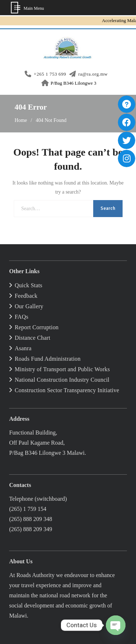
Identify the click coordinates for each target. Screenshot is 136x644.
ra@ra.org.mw (93, 74)
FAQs (21, 317)
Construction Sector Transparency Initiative (67, 390)
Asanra (23, 348)
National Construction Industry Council (62, 380)
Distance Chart (32, 338)
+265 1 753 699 (50, 74)
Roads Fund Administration (48, 359)
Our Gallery (29, 306)
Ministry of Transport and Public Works (62, 369)
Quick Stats (28, 285)
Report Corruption (36, 327)
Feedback (26, 296)
